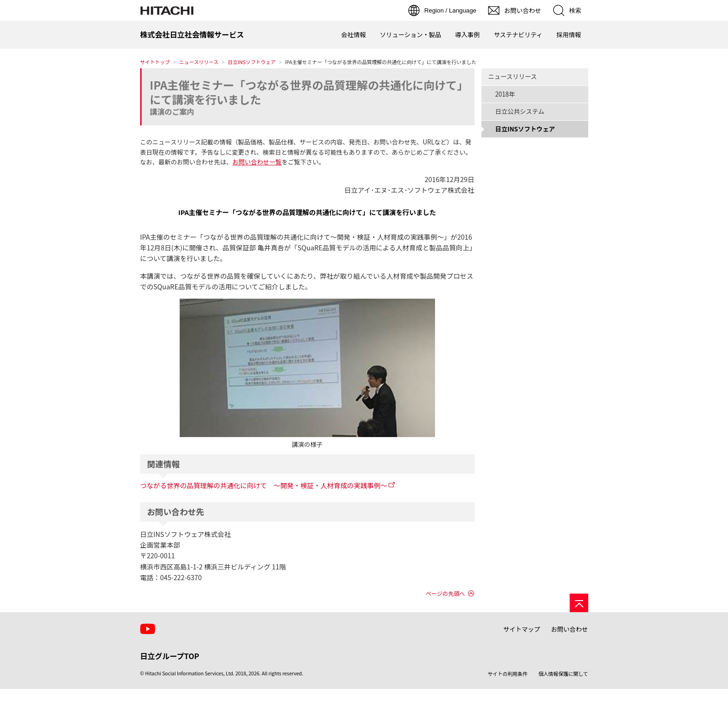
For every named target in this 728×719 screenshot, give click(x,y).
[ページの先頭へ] (579, 603)
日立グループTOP (170, 656)
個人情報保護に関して (563, 674)
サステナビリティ (518, 35)
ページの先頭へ (445, 594)
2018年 (505, 94)
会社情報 (354, 35)
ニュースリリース (199, 62)
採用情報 (569, 35)
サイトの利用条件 (507, 674)
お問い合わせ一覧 (257, 162)
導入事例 (467, 35)
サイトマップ (522, 629)
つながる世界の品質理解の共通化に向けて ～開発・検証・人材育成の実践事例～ (264, 485)
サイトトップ (155, 62)
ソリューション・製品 (410, 35)
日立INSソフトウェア (252, 62)
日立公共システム (520, 111)
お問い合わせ (570, 629)
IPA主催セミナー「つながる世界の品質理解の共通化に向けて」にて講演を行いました (306, 92)
